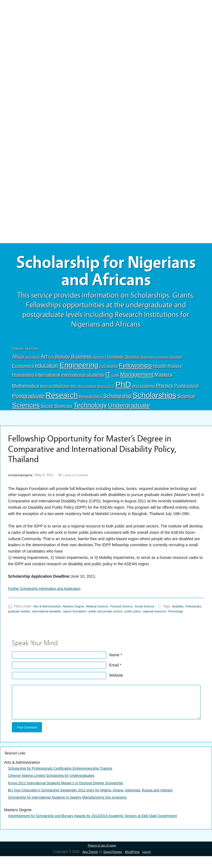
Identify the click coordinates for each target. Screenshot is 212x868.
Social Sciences (57, 410)
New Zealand (87, 390)
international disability (71, 616)
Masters (163, 379)
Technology (90, 410)
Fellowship (108, 370)
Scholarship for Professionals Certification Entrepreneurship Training (67, 779)
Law (116, 379)
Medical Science (105, 611)
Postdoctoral (186, 390)
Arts (51, 361)
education (47, 370)
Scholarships (154, 399)
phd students (144, 390)
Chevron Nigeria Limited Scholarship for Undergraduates (57, 787)
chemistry (99, 361)
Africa (18, 361)
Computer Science (123, 361)
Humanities (23, 379)
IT (108, 378)
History (175, 370)
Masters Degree (79, 611)
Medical (47, 390)
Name (114, 665)
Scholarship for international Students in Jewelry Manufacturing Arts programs (75, 808)
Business (81, 361)
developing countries (155, 361)
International (48, 379)
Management (137, 378)
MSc (74, 390)
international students (83, 379)
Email (114, 675)
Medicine (61, 390)
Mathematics (26, 390)
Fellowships (136, 369)
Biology (63, 361)
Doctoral (176, 361)
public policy (167, 616)
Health (160, 370)
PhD (123, 389)
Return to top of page (102, 857)
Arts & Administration (49, 611)
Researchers (91, 401)
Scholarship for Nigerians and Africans (106, 274)
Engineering (79, 369)
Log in (149, 864)
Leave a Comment (80, 479)
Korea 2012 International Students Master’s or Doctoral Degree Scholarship (73, 794)
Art (44, 361)
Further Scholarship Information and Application (49, 593)
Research (62, 399)
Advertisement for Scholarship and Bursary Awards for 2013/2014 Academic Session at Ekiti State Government (103, 827)
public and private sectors (137, 616)
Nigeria (102, 390)
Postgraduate (28, 400)
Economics (23, 370)
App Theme (87, 864)
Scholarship (117, 400)
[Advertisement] (106, 41)
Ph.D (111, 390)
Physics (165, 390)
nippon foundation (102, 616)
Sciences (26, 410)
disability (193, 611)
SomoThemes (112, 864)
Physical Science (132, 611)
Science (186, 400)
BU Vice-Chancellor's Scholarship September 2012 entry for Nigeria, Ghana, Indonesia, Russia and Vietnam (101, 801)
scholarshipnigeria (22, 479)
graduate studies (40, 616)
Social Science (157, 611)
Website (116, 685)
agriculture (32, 361)
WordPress (134, 864)
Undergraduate (129, 410)
